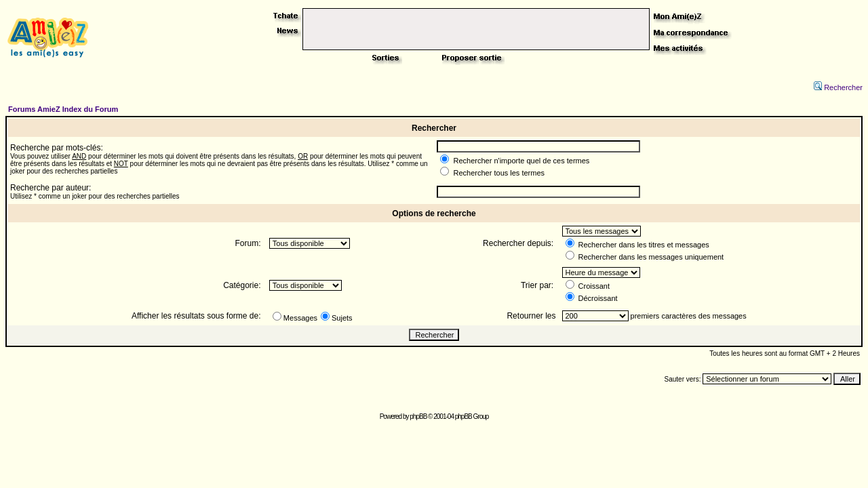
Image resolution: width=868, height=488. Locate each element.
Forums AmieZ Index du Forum (63, 109)
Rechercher (838, 87)
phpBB (418, 416)
